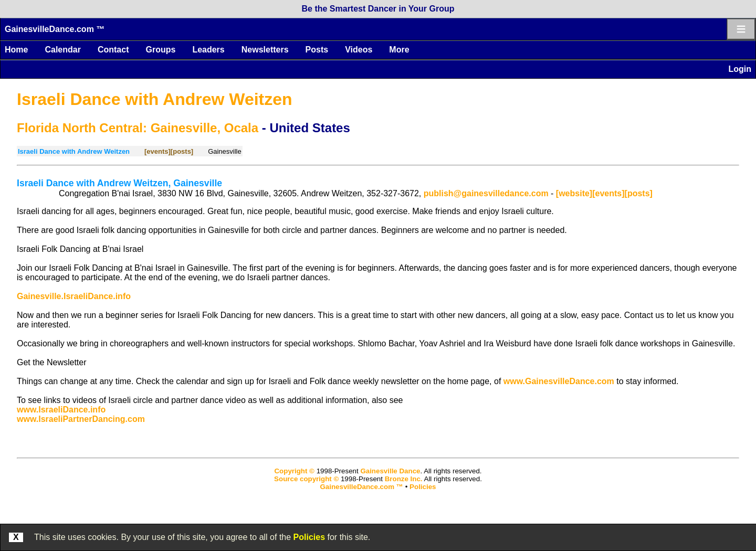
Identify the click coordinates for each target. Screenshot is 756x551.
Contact (113, 50)
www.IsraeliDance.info (61, 410)
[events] (157, 151)
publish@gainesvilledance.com (486, 193)
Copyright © (294, 471)
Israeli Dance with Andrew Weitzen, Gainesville (119, 183)
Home (16, 50)
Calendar (62, 50)
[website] (574, 193)
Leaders (208, 50)
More (399, 50)
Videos (359, 50)
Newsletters (265, 50)
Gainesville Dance (390, 471)
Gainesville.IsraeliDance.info (74, 296)
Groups (160, 50)
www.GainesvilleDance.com (559, 381)
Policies (309, 537)
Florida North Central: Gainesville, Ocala (138, 128)
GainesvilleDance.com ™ (55, 29)
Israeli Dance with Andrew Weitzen (155, 99)
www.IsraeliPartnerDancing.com (81, 419)
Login (740, 69)
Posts (317, 50)
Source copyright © (306, 479)
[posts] (182, 151)
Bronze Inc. (404, 479)
